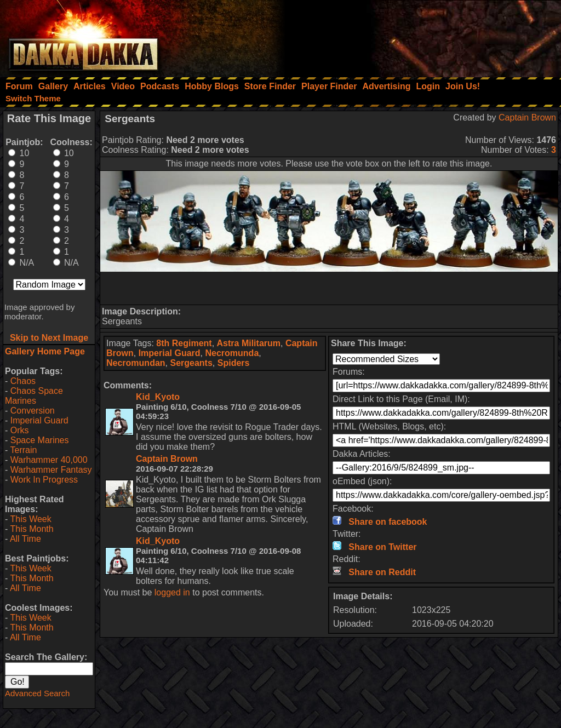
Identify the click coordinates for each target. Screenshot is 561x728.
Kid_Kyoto (158, 397)
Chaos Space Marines (34, 396)
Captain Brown (527, 117)
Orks (20, 430)
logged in (172, 592)
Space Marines (40, 440)
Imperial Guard (39, 420)
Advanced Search (37, 693)
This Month (32, 529)
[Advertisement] (414, 36)
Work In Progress (44, 480)
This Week (30, 519)
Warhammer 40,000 (49, 460)
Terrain (23, 450)
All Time (25, 539)
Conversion (33, 411)
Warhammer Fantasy (51, 470)
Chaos (23, 381)
